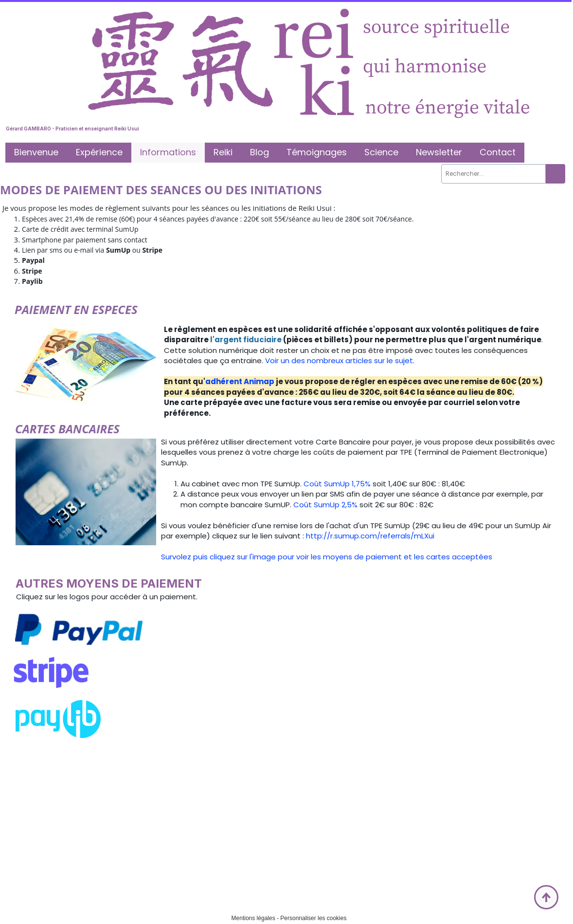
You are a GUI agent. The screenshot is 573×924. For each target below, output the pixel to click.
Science (381, 152)
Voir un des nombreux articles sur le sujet (339, 360)
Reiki (223, 152)
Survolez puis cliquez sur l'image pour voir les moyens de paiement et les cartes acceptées (327, 557)
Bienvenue (36, 152)
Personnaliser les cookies (313, 918)
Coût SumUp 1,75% (337, 484)
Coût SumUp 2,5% (325, 505)
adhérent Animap (240, 381)
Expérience (99, 152)
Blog (260, 152)
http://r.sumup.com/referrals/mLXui (370, 536)
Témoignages (317, 152)
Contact (498, 152)
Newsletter (439, 152)
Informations (168, 152)
